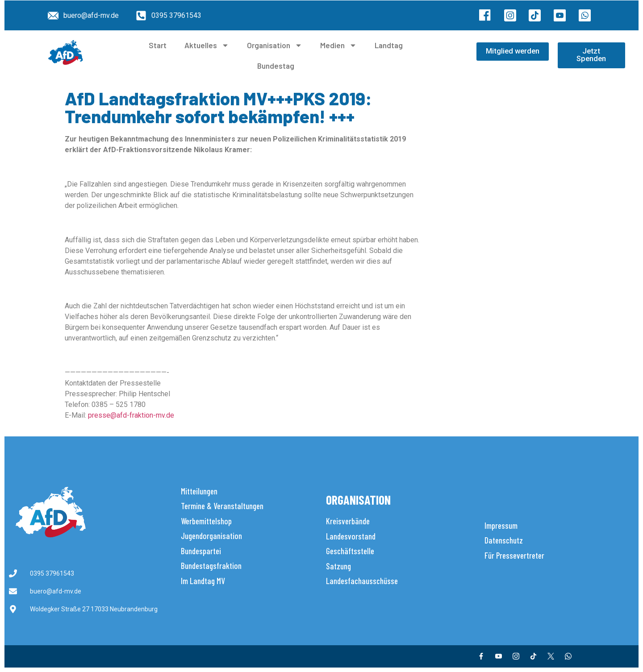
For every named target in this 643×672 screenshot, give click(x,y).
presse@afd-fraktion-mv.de (131, 415)
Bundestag (276, 66)
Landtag (389, 45)
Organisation (275, 45)
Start (158, 45)
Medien (338, 45)
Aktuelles (207, 45)
